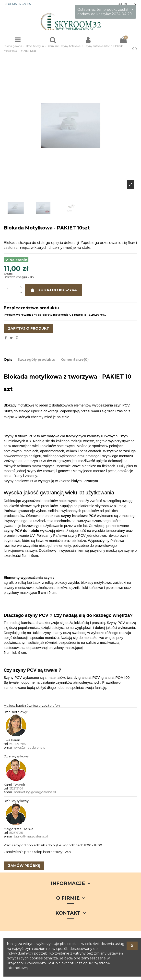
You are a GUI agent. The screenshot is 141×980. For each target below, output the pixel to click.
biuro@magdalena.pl (31, 836)
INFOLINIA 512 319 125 (17, 4)
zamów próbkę (24, 866)
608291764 (18, 744)
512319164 (16, 788)
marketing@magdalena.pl (35, 792)
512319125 (16, 833)
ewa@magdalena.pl (30, 747)
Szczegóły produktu (36, 359)
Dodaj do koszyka (54, 290)
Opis (8, 359)
